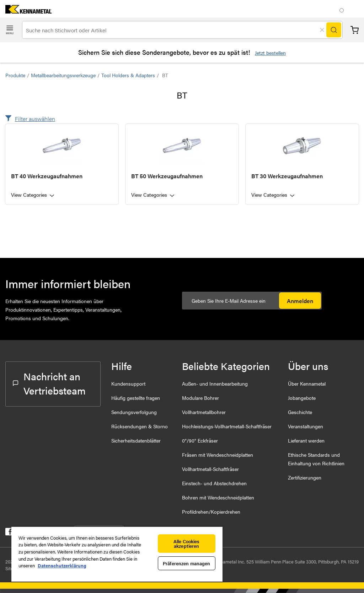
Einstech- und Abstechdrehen (214, 483)
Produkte (15, 75)
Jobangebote (302, 398)
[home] (26, 11)
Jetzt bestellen (270, 53)
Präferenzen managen (186, 563)
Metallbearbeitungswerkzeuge (63, 75)
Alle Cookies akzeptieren (187, 544)
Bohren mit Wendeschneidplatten (218, 497)
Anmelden (300, 301)
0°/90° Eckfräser (200, 440)
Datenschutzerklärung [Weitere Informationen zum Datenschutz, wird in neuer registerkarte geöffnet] (62, 565)
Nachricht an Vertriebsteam (49, 383)
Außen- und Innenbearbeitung (215, 383)
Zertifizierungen (305, 477)
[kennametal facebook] (9, 533)
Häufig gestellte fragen (136, 398)
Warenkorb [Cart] (355, 30)
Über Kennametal (307, 383)
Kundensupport (128, 383)
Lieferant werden (306, 440)
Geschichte (300, 412)
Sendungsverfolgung (134, 412)
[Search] (334, 30)
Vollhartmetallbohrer (204, 412)
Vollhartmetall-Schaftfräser (210, 469)
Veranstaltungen (306, 426)
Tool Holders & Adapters (128, 75)
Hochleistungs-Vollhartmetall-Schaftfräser (227, 426)
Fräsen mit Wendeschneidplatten (218, 455)
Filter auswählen (35, 119)
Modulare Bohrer (200, 398)
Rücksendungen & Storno (140, 426)
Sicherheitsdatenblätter (136, 440)
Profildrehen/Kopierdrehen (211, 512)
